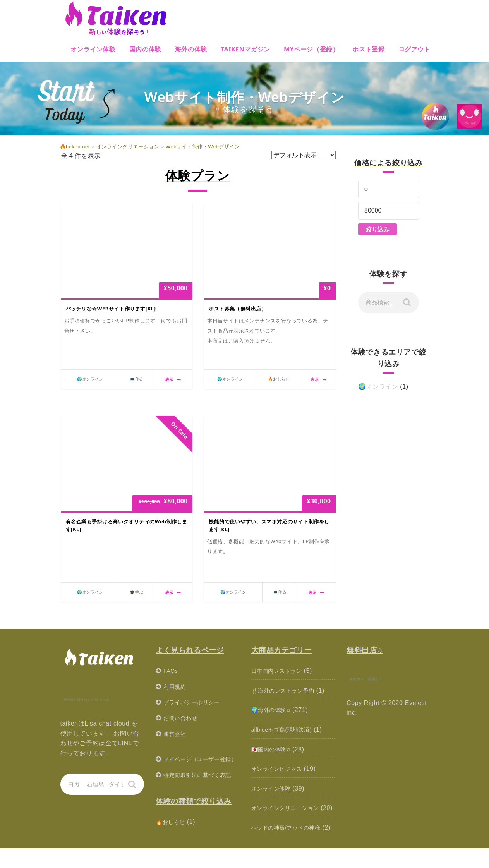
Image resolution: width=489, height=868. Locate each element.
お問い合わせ (183, 718)
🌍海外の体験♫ (274, 710)
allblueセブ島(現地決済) (286, 730)
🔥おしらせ (172, 841)
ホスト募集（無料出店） (238, 309)
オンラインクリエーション (290, 808)
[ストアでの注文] (304, 155)
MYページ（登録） (311, 49)
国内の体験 (145, 49)
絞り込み (377, 229)
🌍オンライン (378, 387)
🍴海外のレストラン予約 (287, 690)
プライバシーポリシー (196, 702)
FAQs (172, 671)
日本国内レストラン (280, 671)
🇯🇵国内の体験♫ (274, 749)
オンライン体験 (93, 49)
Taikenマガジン (245, 49)
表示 (173, 379)
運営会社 (176, 734)
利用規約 (176, 687)
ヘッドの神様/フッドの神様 (291, 838)
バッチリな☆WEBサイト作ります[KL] (111, 309)
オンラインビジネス (280, 769)
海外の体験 (191, 49)
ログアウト (414, 49)
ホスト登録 (368, 49)
